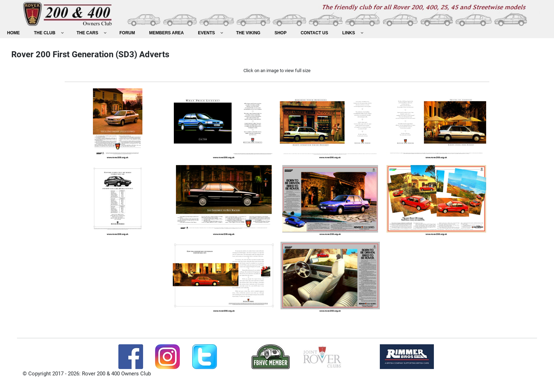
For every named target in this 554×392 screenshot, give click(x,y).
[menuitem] (13, 33)
